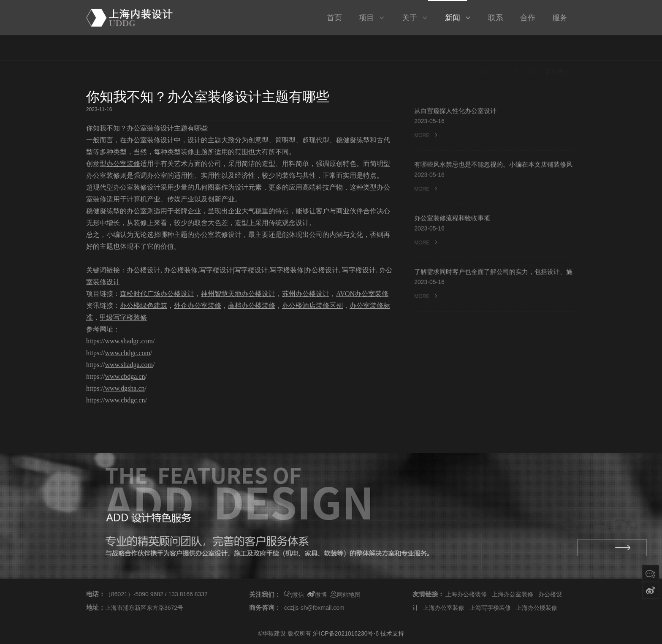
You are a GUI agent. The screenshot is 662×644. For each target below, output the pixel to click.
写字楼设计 (216, 270)
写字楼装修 (287, 270)
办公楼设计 (144, 270)
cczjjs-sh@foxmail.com (314, 608)
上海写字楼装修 (490, 608)
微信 (294, 595)
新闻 (532, 49)
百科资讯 (558, 49)
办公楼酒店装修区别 (312, 306)
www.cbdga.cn (125, 376)
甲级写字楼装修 (123, 317)
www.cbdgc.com (127, 353)
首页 (512, 49)
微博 (317, 595)
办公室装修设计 (150, 140)
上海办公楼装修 (466, 594)
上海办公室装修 (513, 594)
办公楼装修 (181, 270)
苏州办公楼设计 (306, 294)
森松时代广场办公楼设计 (157, 294)
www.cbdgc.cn (125, 400)
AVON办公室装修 (362, 294)
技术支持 (392, 633)
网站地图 (345, 595)
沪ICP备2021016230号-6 (346, 633)
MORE (426, 137)
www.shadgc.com (129, 341)
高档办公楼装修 (252, 306)
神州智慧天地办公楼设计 (238, 294)
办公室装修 (123, 164)
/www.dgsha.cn (124, 388)
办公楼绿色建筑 (144, 306)
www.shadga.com (129, 365)
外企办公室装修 (198, 306)
